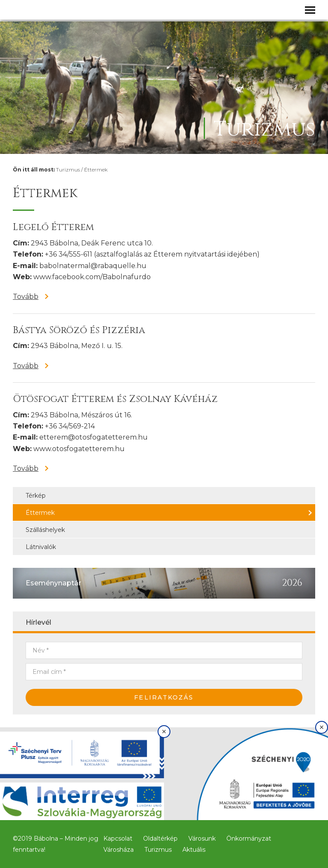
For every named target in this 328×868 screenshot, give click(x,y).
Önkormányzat (249, 838)
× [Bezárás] (164, 732)
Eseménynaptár (53, 583)
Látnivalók (41, 547)
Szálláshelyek (45, 530)
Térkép (36, 496)
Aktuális (194, 850)
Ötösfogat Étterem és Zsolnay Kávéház (115, 399)
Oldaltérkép (160, 838)
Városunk (202, 838)
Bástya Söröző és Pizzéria (79, 330)
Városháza (119, 850)
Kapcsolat (118, 838)
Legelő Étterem (53, 227)
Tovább (26, 297)
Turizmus (68, 170)
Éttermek (96, 170)
